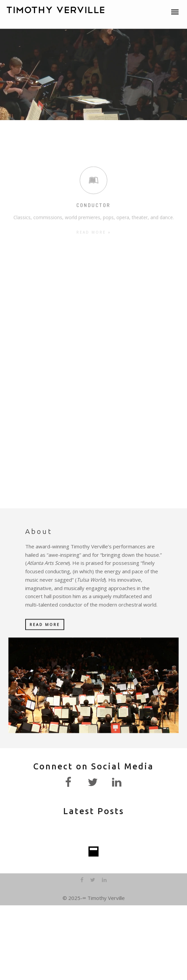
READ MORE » (94, 203)
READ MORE (45, 625)
